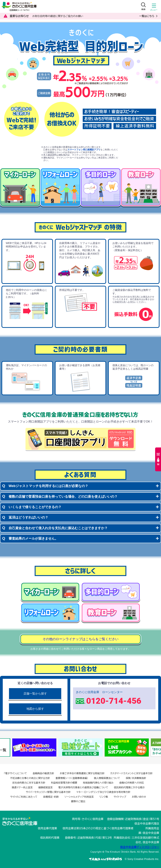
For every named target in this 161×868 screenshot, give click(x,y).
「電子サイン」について (15, 773)
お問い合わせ (139, 797)
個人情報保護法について (107, 778)
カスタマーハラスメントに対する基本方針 (131, 773)
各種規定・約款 (51, 797)
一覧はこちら (147, 16)
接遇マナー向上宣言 (22, 788)
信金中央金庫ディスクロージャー (140, 847)
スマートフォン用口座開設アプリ (84, 150)
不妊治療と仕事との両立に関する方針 (30, 778)
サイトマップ (120, 797)
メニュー (154, 8)
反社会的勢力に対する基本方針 (29, 783)
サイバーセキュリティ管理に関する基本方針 (48, 792)
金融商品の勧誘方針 (43, 773)
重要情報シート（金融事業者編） (72, 778)
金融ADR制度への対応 (132, 783)
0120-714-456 (114, 701)
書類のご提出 (78, 801)
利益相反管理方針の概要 (64, 783)
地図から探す (35, 709)
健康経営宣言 (45, 788)
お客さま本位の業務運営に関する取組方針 (82, 773)
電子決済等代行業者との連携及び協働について (83, 788)
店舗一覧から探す (35, 694)
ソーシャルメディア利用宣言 (79, 797)
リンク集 (104, 797)
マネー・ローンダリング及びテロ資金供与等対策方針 (103, 792)
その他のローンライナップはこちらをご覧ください (80, 639)
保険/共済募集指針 (136, 778)
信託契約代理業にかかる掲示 (129, 788)
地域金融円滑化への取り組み (98, 783)
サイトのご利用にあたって (24, 797)
